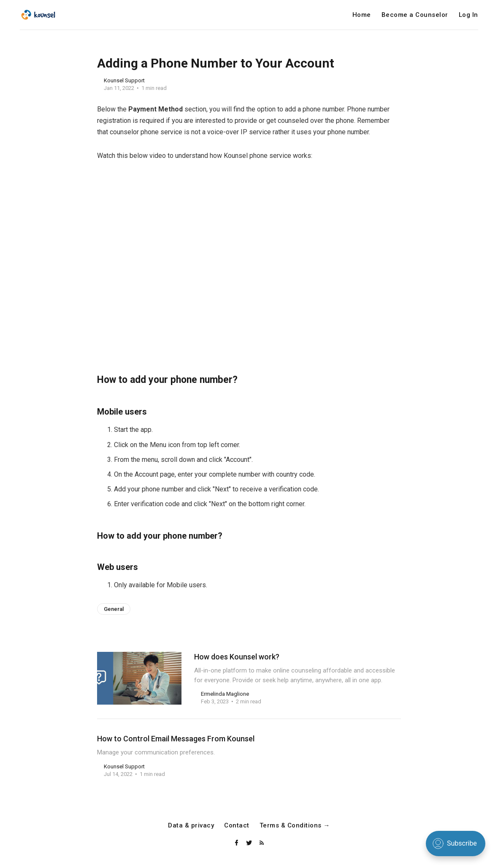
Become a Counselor (415, 15)
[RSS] (262, 843)
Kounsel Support (124, 80)
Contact (237, 826)
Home (362, 15)
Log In (468, 15)
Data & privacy (191, 826)
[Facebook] (237, 843)
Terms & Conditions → (295, 826)
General (114, 609)
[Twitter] (250, 843)
